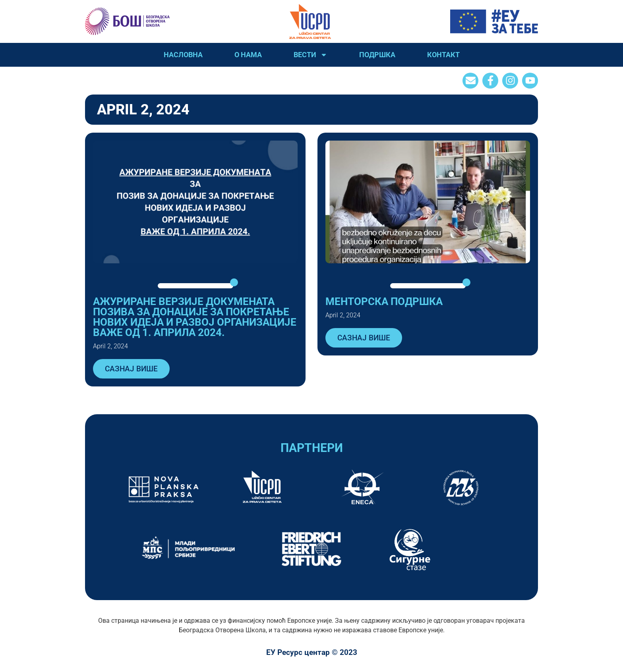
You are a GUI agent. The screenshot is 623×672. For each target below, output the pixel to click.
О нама (248, 55)
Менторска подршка (384, 301)
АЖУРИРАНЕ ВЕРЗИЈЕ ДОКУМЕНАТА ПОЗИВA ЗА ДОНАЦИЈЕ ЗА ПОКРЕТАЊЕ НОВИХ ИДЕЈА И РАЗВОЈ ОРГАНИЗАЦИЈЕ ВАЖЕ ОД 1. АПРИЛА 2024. (195, 317)
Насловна (183, 55)
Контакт (443, 55)
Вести (311, 55)
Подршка (377, 55)
